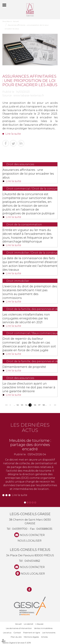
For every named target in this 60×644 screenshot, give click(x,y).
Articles (44, 637)
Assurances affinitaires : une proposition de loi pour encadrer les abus (28, 174)
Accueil (16, 21)
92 (18, 405)
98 (44, 405)
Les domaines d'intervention (19, 628)
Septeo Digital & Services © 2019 (17, 643)
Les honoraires (49, 633)
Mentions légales (31, 637)
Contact (17, 633)
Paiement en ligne (32, 633)
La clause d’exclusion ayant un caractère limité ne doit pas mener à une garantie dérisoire (29, 387)
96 (35, 405)
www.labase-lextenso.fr (29, 95)
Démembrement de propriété (24, 367)
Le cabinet (29, 624)
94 (26, 405)
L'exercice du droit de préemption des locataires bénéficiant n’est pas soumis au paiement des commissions (30, 292)
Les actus (7, 633)
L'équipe (39, 624)
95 (31, 405)
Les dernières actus (30, 428)
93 (22, 405)
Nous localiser (30, 541)
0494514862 (32, 561)
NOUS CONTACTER (32, 535)
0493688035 (44, 529)
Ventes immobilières (43, 628)
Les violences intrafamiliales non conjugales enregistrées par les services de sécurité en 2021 (26, 318)
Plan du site (16, 637)
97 (39, 405)
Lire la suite (13, 134)
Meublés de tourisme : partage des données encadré (30, 445)
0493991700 (20, 529)
